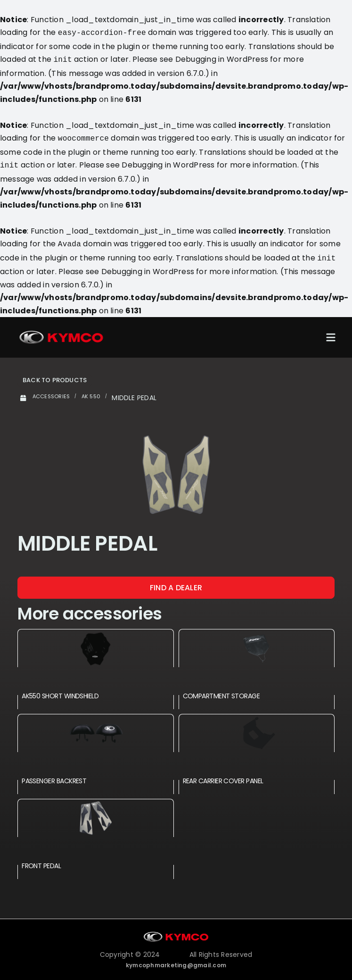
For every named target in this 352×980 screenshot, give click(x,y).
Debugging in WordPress (222, 58)
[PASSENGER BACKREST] (95, 727)
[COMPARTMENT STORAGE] (257, 642)
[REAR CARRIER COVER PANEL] (257, 727)
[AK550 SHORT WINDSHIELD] (95, 642)
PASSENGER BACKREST (54, 775)
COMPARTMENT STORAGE (221, 690)
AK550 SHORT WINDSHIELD (60, 690)
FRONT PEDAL (41, 860)
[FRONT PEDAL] (95, 812)
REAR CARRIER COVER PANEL (223, 775)
